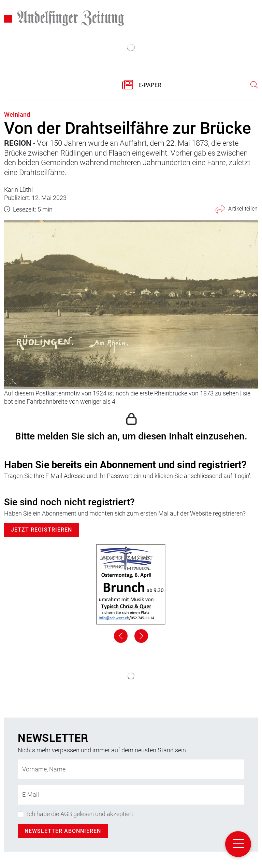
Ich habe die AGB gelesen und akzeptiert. (81, 814)
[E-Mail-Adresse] (131, 795)
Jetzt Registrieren (41, 530)
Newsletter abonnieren (63, 831)
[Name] (131, 769)
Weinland (17, 114)
